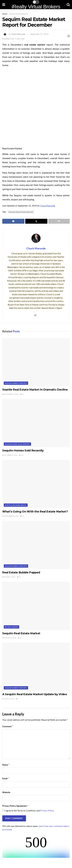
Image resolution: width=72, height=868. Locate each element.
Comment (8, 726)
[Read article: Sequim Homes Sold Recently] (36, 423)
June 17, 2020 (8, 699)
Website (6, 792)
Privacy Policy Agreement (15, 806)
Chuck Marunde (18, 34)
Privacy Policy (47, 811)
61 (22, 516)
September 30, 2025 (11, 516)
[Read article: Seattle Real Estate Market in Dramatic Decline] (36, 362)
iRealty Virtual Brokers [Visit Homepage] (36, 7)
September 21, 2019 (39, 34)
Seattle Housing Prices (16, 505)
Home (5, 14)
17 (20, 638)
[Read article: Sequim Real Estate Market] (36, 606)
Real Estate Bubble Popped (21, 572)
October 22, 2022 (10, 455)
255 (21, 455)
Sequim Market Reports (19, 14)
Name (6, 765)
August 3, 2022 (9, 577)
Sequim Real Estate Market (21, 212)
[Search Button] (68, 5)
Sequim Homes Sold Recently (23, 451)
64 (22, 394)
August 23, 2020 (9, 638)
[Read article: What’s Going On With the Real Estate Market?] (36, 484)
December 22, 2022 (10, 394)
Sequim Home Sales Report (17, 444)
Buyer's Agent (11, 627)
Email (6, 778)
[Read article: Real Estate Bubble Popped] (36, 545)
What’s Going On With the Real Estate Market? (35, 512)
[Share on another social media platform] (59, 221)
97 (19, 577)
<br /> (36, 846)
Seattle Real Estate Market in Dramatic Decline (35, 390)
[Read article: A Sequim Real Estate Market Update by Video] (36, 667)
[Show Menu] (4, 5)
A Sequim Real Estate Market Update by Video (35, 694)
